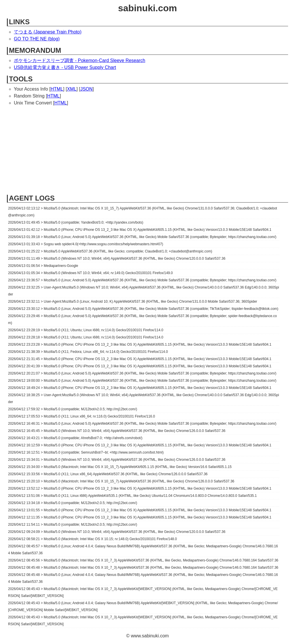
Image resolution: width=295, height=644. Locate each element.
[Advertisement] (147, 150)
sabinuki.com (148, 8)
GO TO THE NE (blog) (37, 39)
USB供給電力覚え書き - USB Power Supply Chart (65, 67)
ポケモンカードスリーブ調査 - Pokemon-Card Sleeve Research (80, 60)
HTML (57, 89)
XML (72, 89)
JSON (87, 89)
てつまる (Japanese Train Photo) (48, 32)
